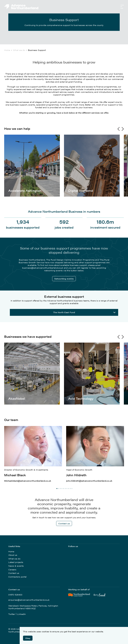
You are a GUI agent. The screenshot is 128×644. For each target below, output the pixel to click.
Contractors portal (17, 577)
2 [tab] (59, 489)
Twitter (12, 614)
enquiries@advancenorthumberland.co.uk (29, 600)
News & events (16, 566)
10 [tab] (72, 489)
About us (13, 555)
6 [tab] (65, 489)
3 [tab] (60, 489)
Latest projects (16, 562)
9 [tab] (70, 489)
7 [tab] (67, 489)
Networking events (64, 279)
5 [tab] (64, 489)
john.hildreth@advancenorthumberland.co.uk (89, 481)
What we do (14, 559)
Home (11, 551)
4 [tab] (62, 489)
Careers (12, 569)
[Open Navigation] (122, 7)
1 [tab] (57, 489)
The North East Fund (84, 312)
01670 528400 (15, 595)
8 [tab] (69, 489)
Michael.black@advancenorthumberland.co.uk (28, 481)
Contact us (64, 523)
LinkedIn (21, 614)
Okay (28, 638)
